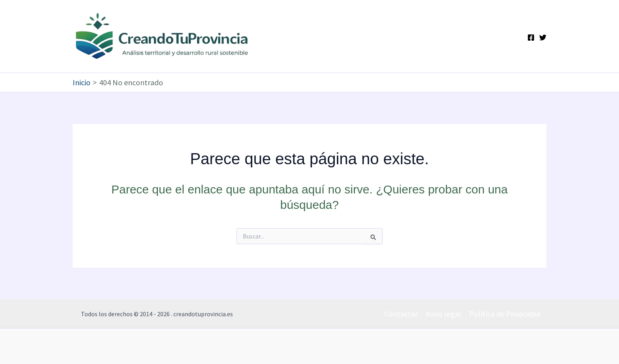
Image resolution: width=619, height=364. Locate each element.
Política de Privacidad (505, 314)
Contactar (401, 314)
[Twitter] (543, 38)
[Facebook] (531, 38)
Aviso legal (443, 314)
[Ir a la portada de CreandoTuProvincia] (162, 36)
